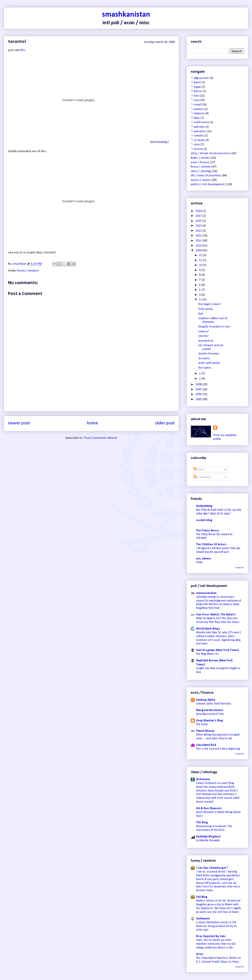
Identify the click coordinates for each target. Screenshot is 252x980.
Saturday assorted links (210, 714)
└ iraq (195, 100)
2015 (199, 221)
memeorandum (206, 593)
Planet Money (205, 731)
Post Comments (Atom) (101, 438)
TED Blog (202, 823)
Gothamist (203, 919)
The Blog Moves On (207, 654)
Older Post (165, 423)
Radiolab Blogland (208, 837)
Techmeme (203, 779)
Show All (240, 568)
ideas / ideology (201, 171)
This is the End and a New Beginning (218, 749)
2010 (199, 246)
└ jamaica (197, 109)
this (23, 50)
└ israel (196, 105)
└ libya (195, 118)
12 (201, 255)
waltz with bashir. (209, 363)
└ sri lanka (198, 140)
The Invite (202, 724)
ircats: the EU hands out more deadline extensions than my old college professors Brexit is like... (216, 944)
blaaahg (161, 142)
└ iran (195, 96)
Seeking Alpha (206, 700)
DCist (200, 954)
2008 (199, 385)
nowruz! (204, 332)
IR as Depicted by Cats (211, 936)
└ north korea (200, 122)
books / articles (200, 158)
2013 (199, 231)
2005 (199, 399)
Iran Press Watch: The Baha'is (216, 615)
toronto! (203, 336)
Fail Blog (202, 897)
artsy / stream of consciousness (211, 153)
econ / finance (200, 162)
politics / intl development (208, 184)
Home (92, 423)
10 (201, 265)
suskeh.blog (204, 520)
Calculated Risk (206, 745)
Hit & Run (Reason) (209, 808)
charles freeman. (209, 354)
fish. (201, 314)
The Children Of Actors (211, 545)
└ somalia (197, 136)
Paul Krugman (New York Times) (217, 650)
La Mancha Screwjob (208, 840)
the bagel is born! (210, 304)
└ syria (195, 145)
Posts (199, 470)
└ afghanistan (200, 78)
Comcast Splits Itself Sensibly (213, 704)
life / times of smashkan (206, 176)
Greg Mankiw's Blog (210, 721)
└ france (196, 91)
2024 (199, 211)
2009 (199, 251)
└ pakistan (198, 127)
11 (201, 260)
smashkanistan (126, 15)
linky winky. (206, 309)
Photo (199, 562)
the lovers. (205, 368)
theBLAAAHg (204, 506)
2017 (199, 216)
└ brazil (196, 83)
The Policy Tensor (208, 531)
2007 (199, 390)
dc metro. (204, 359)
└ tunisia (197, 149)
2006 (199, 394)
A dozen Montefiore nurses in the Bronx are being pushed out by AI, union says (217, 926)
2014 (199, 226)
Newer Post (19, 423)
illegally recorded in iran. (214, 327)
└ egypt (196, 87)
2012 (199, 236)
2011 (199, 241)
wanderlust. (206, 341)
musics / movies (201, 180)
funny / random (28, 271)
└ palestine (198, 131)
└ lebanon (198, 114)
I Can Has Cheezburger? (212, 868)
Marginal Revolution (210, 710)
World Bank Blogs (208, 629)
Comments (202, 477)
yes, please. (204, 559)
